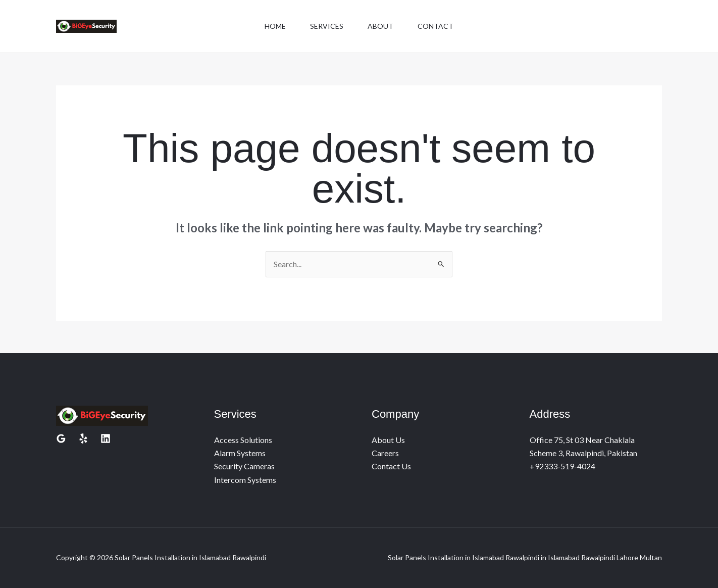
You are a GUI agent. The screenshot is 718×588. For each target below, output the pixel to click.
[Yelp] (83, 438)
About (380, 26)
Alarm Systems (240, 453)
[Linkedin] (106, 438)
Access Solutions (243, 440)
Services (327, 26)
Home (275, 26)
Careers (385, 453)
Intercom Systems (245, 480)
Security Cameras (244, 466)
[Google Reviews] (61, 438)
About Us (388, 440)
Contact (435, 26)
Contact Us (391, 466)
